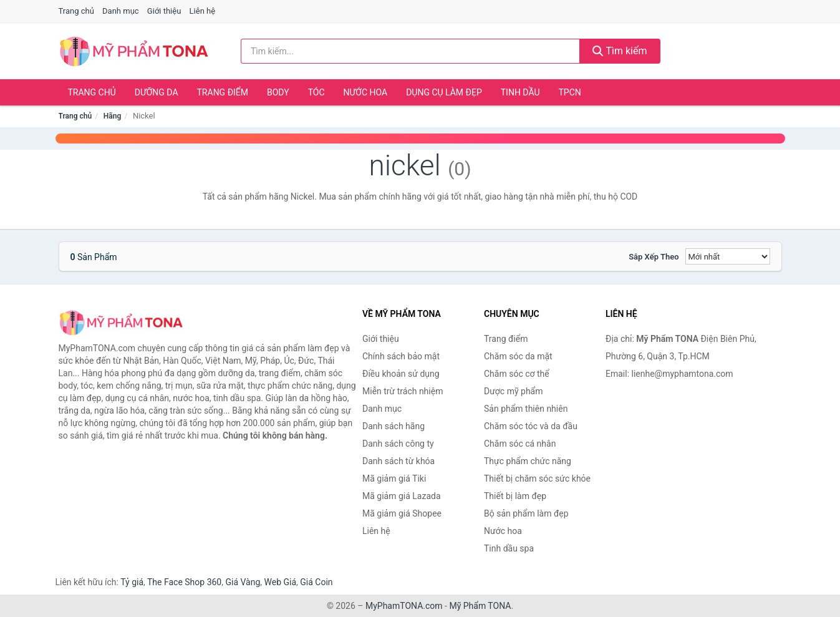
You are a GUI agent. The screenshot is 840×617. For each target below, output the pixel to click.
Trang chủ (76, 11)
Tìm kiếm (620, 51)
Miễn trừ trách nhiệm (403, 391)
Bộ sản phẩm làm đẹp (526, 513)
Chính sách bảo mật (401, 356)
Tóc (316, 92)
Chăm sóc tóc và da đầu (531, 426)
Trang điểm (223, 92)
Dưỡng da (157, 92)
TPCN (569, 92)
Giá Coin (316, 582)
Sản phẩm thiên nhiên (526, 409)
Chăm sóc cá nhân (520, 444)
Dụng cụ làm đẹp (444, 92)
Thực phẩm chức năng (528, 461)
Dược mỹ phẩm (514, 391)
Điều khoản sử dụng (401, 374)
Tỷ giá (132, 582)
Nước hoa (366, 92)
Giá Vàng (243, 582)
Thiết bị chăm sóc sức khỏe (537, 479)
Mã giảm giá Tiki (394, 479)
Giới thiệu (164, 11)
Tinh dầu (520, 92)
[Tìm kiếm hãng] (410, 51)
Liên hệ (203, 11)
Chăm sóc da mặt (518, 356)
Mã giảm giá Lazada (402, 496)
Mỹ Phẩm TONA (480, 606)
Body (278, 92)
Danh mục (121, 11)
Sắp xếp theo (654, 257)
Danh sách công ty (398, 444)
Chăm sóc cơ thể (517, 374)
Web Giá (281, 582)
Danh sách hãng (393, 426)
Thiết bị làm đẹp (515, 496)
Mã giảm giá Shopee (402, 513)
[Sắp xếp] (728, 256)
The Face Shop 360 (184, 582)
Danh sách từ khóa (398, 461)
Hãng (112, 116)
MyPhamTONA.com (404, 606)
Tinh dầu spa (509, 548)
